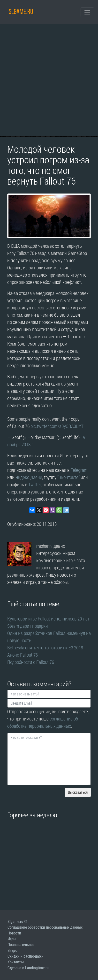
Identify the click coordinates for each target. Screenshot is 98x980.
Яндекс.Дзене (29, 477)
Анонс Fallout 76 (23, 655)
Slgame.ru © (17, 922)
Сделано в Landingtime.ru (28, 968)
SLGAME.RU (21, 12)
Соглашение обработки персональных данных (45, 927)
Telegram (79, 470)
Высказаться (78, 792)
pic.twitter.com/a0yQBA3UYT (57, 426)
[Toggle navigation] (87, 12)
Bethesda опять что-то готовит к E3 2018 (45, 647)
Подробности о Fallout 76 (31, 662)
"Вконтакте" (68, 477)
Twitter (35, 484)
